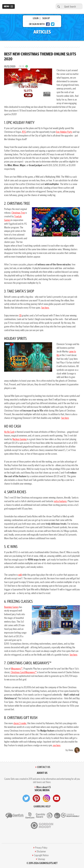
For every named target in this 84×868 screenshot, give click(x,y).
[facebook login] (48, 24)
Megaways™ (17, 669)
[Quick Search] (71, 7)
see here (57, 745)
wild (20, 575)
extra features (60, 501)
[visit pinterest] (36, 798)
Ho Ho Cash (9, 432)
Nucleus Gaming (20, 439)
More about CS (44, 787)
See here (65, 418)
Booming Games (11, 607)
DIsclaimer (41, 851)
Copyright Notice (41, 855)
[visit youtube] (57, 798)
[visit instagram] (46, 798)
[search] (58, 7)
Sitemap (41, 859)
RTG (24, 132)
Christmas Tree (18, 213)
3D (20, 315)
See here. (45, 308)
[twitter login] (53, 24)
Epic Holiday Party (64, 132)
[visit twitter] (26, 798)
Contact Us (44, 767)
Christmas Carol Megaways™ (24, 672)
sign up (46, 18)
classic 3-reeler (20, 723)
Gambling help (42, 806)
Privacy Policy (41, 848)
